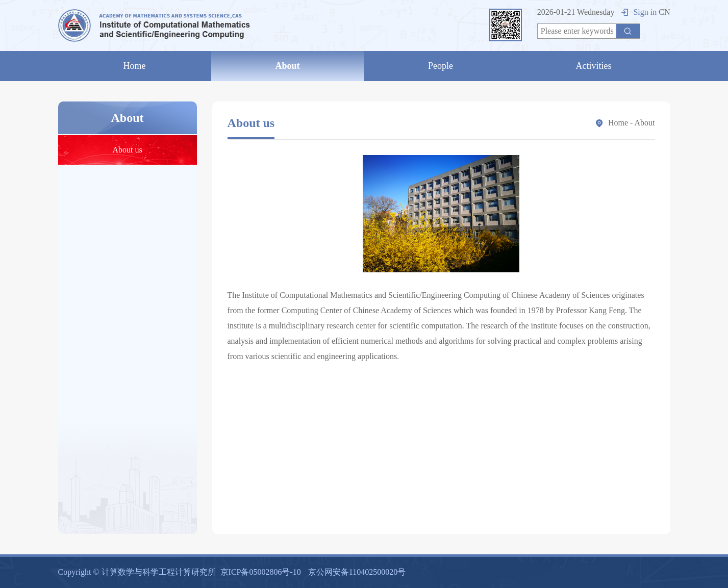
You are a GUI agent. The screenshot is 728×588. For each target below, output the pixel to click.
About (287, 66)
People (441, 66)
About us (127, 150)
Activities (594, 66)
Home (135, 66)
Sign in (639, 12)
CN (664, 12)
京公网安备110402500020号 (357, 572)
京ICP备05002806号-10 (261, 572)
